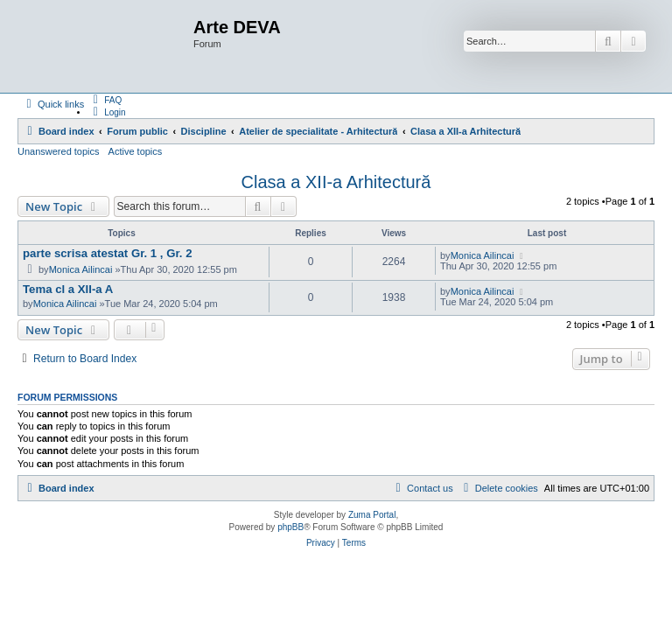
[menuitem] (105, 100)
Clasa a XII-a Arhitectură (336, 182)
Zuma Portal (372, 515)
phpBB (290, 527)
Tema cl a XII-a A (68, 289)
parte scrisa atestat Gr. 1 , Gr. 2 (108, 253)
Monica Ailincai (81, 269)
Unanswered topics (59, 151)
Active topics (136, 151)
